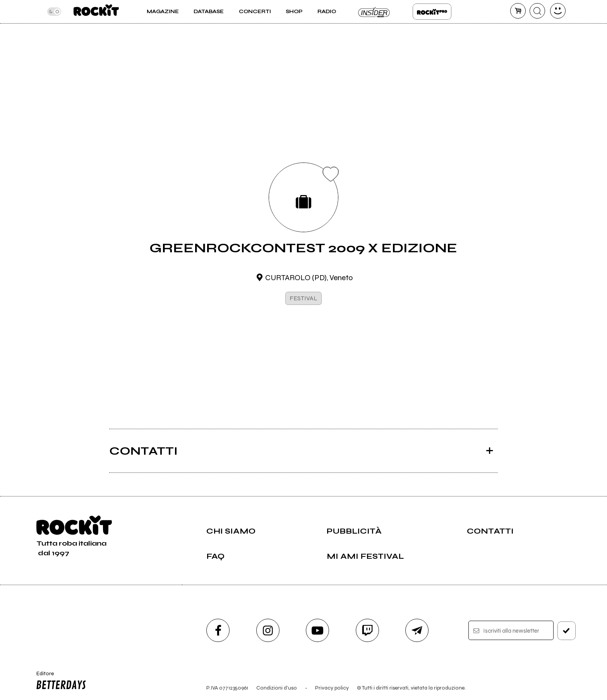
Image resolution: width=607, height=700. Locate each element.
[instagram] (268, 630)
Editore (59, 681)
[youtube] (317, 630)
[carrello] (518, 11)
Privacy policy (332, 688)
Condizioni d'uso (277, 688)
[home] (96, 12)
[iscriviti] (567, 631)
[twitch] (367, 630)
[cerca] (537, 11)
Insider (374, 12)
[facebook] (218, 630)
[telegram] (417, 630)
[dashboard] (558, 11)
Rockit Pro (432, 12)
